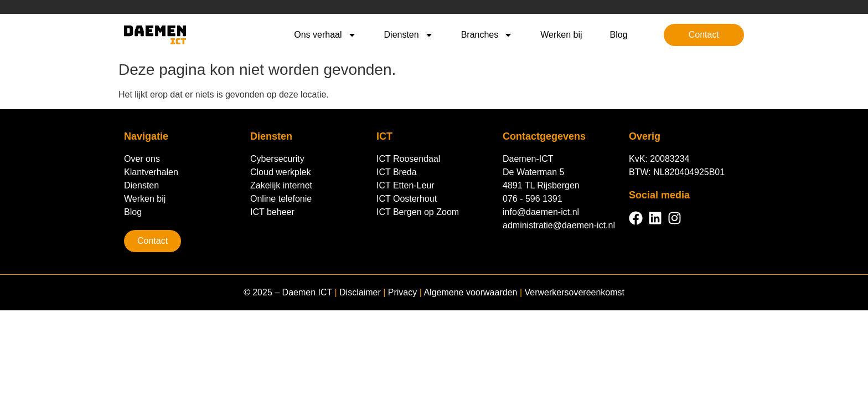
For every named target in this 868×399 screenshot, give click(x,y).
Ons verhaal (325, 35)
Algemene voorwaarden (470, 292)
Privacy (402, 292)
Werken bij (561, 35)
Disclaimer (360, 292)
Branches (487, 35)
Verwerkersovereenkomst (574, 292)
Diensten (409, 35)
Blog (619, 35)
